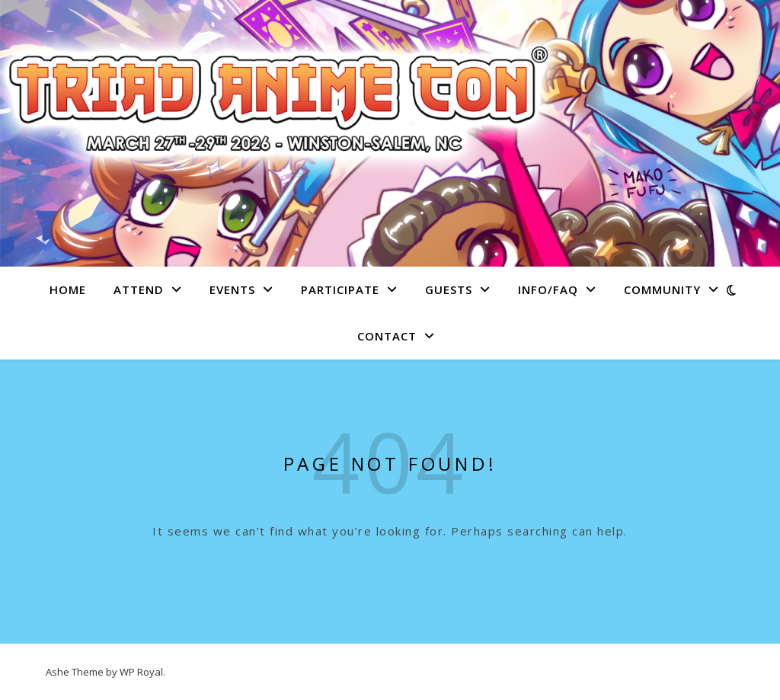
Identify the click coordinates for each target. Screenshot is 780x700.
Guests (449, 289)
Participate (340, 289)
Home (68, 289)
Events (232, 289)
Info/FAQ (548, 289)
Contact (387, 336)
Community (662, 289)
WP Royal (141, 672)
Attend (139, 289)
